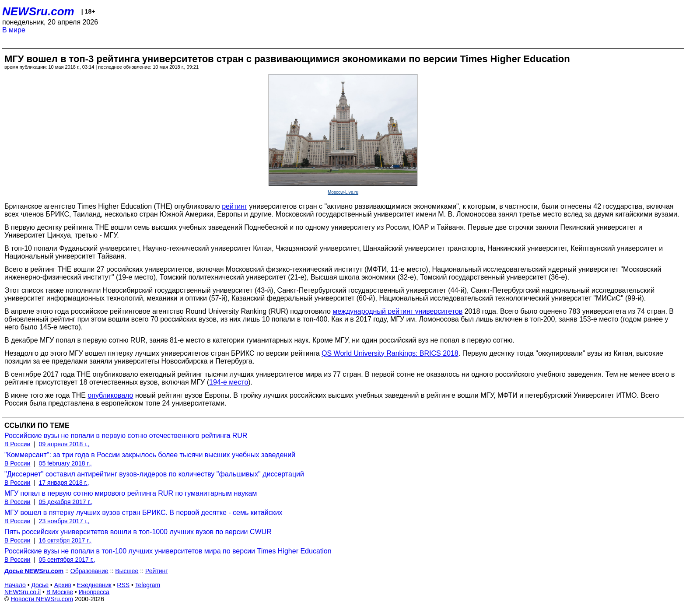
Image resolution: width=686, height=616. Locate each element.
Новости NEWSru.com (42, 599)
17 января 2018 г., (64, 483)
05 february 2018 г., (65, 463)
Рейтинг (156, 571)
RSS (123, 585)
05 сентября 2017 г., (67, 560)
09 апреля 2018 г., (64, 444)
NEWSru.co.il (23, 592)
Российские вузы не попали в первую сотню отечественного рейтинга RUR (126, 436)
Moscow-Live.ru (343, 192)
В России (17, 444)
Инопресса (94, 592)
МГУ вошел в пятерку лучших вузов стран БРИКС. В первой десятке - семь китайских (143, 513)
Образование (89, 571)
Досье (40, 585)
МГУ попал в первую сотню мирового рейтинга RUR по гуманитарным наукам (131, 493)
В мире (14, 30)
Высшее (127, 571)
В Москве (60, 592)
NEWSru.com (38, 11)
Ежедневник (94, 585)
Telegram (148, 585)
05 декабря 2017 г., (66, 502)
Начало (15, 585)
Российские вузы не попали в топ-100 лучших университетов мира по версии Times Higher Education (168, 551)
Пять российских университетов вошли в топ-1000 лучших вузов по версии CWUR (138, 532)
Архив (63, 585)
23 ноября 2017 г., (64, 521)
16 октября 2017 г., (65, 540)
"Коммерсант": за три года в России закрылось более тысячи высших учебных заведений (150, 455)
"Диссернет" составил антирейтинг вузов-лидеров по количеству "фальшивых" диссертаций (154, 474)
